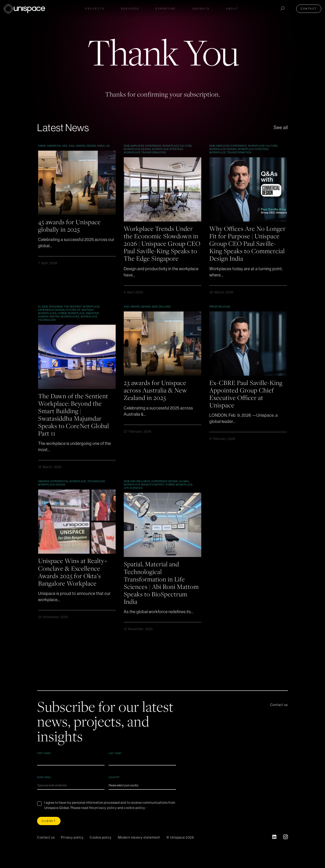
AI (39, 314)
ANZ (65, 146)
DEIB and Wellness (137, 488)
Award (81, 146)
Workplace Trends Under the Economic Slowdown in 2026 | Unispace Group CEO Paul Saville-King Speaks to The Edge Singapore (162, 247)
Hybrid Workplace (71, 320)
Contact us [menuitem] (279, 712)
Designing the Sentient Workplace (74, 314)
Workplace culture (177, 146)
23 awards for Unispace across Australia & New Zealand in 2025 (156, 397)
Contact (309, 9)
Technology (96, 488)
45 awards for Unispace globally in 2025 (70, 225)
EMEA (101, 146)
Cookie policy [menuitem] (101, 844)
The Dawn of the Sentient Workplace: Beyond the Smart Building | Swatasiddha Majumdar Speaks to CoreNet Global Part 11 (75, 422)
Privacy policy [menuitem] (72, 844)
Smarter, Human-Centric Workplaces (69, 322)
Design (91, 146)
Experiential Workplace (68, 488)
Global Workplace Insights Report (157, 490)
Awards (44, 488)
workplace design (137, 149)
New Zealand (161, 314)
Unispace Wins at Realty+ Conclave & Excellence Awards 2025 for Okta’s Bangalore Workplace (74, 579)
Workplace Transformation (145, 152)
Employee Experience (146, 146)
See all (280, 127)
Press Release (220, 314)
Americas (54, 146)
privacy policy (106, 815)
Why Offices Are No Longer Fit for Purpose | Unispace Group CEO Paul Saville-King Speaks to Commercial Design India (247, 243)
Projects (95, 9)
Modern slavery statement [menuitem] (139, 844)
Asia (72, 146)
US (108, 146)
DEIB (127, 146)
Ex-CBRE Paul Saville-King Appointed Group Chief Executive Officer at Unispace (247, 401)
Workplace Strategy (168, 149)
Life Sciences (133, 495)
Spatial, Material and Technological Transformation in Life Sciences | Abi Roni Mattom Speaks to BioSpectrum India (162, 590)
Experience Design (51, 317)
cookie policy (135, 815)
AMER (42, 146)
